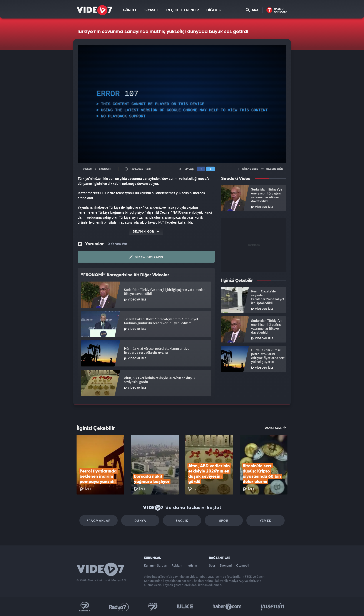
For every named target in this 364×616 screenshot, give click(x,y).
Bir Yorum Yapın (146, 257)
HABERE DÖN (272, 169)
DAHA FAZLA (275, 428)
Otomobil (243, 565)
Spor (224, 521)
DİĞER (214, 10)
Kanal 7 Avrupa (153, 607)
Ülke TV (185, 607)
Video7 (87, 169)
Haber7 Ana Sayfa (277, 10)
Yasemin (273, 607)
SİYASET (151, 10)
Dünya (140, 521)
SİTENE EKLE (248, 169)
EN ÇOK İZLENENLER (182, 10)
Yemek (266, 521)
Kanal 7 (85, 607)
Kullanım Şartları (156, 565)
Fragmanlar (99, 521)
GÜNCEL (130, 10)
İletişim (192, 565)
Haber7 (227, 607)
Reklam (177, 565)
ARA (252, 10)
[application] (182, 104)
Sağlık (182, 521)
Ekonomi (226, 565)
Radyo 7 (119, 607)
